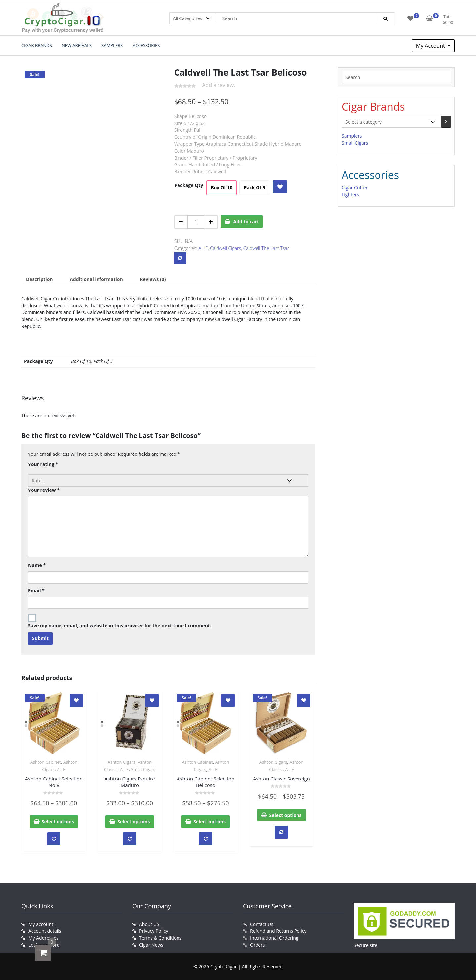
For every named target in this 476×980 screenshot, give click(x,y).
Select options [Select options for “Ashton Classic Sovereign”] (285, 815)
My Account (431, 46)
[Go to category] (446, 122)
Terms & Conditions (160, 938)
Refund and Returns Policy (278, 931)
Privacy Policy (154, 931)
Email (36, 590)
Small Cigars (143, 769)
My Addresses (43, 938)
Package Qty (189, 185)
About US (149, 924)
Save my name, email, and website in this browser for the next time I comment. (120, 625)
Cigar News (151, 945)
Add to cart (246, 221)
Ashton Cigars (121, 762)
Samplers (352, 136)
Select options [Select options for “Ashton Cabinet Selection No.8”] (58, 822)
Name (37, 565)
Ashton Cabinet (45, 762)
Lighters (350, 194)
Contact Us (262, 924)
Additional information (96, 279)
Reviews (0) (153, 279)
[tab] (40, 279)
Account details (45, 931)
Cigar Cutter (355, 187)
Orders (257, 945)
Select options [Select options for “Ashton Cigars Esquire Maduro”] (134, 822)
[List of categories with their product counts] (391, 122)
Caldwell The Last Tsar (266, 248)
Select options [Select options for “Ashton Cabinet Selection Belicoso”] (210, 822)
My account (41, 924)
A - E (203, 248)
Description (40, 279)
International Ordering (274, 938)
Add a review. (218, 85)
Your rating (43, 464)
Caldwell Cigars (225, 248)
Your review (44, 490)
